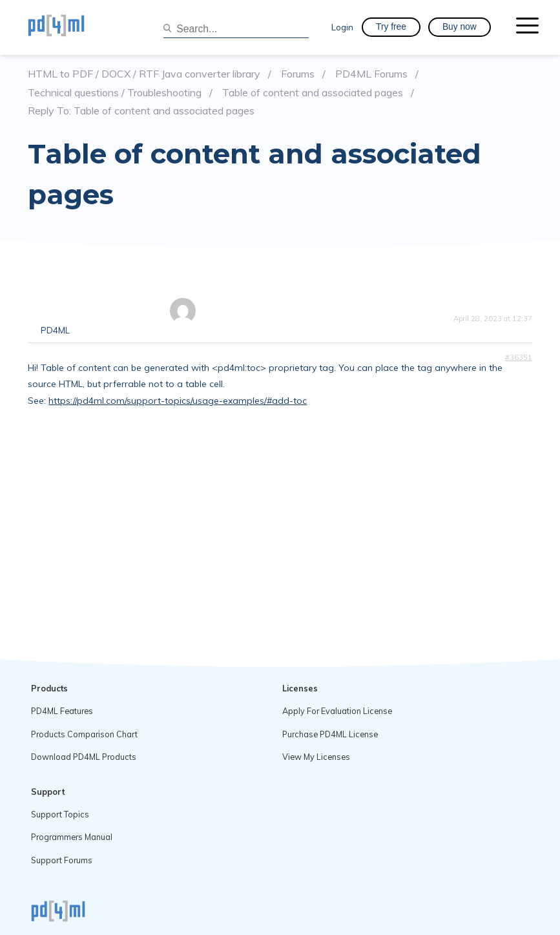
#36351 (519, 357)
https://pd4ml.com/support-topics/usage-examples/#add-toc (178, 401)
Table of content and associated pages (313, 93)
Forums (298, 74)
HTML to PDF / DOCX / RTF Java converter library (144, 74)
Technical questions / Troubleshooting (115, 93)
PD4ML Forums (371, 74)
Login (342, 27)
